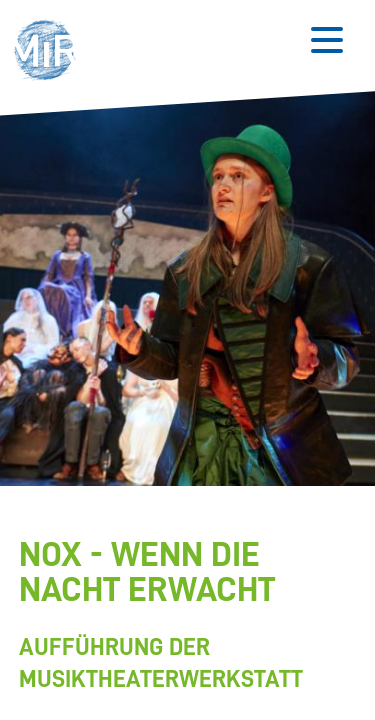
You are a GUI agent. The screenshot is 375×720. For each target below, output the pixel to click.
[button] (50, 52)
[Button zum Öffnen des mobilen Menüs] (327, 40)
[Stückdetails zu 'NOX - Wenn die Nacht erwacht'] (184, 616)
